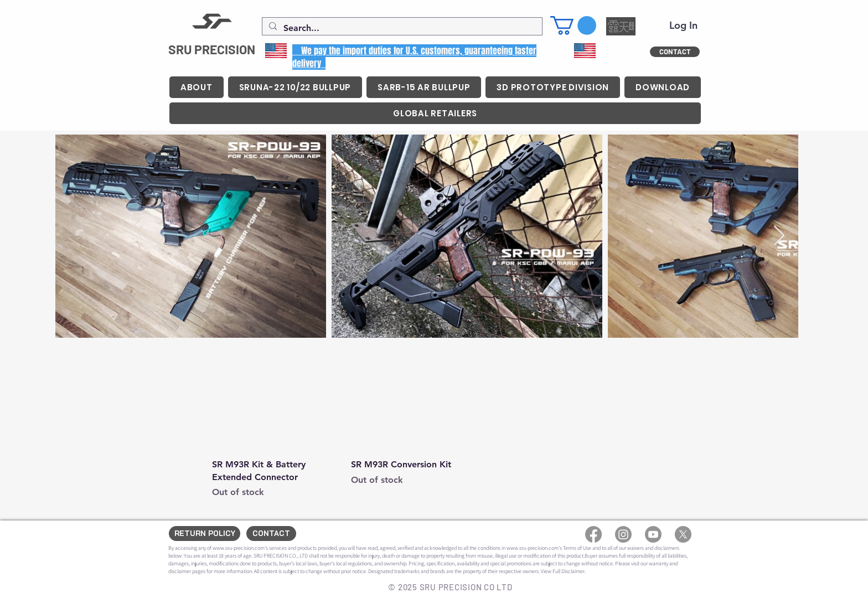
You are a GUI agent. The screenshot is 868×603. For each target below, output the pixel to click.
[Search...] (401, 28)
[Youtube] (653, 534)
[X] (683, 534)
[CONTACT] (675, 52)
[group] (415, 426)
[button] (573, 25)
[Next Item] (779, 236)
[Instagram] (623, 534)
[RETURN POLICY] (205, 534)
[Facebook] (593, 534)
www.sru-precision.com (239, 548)
